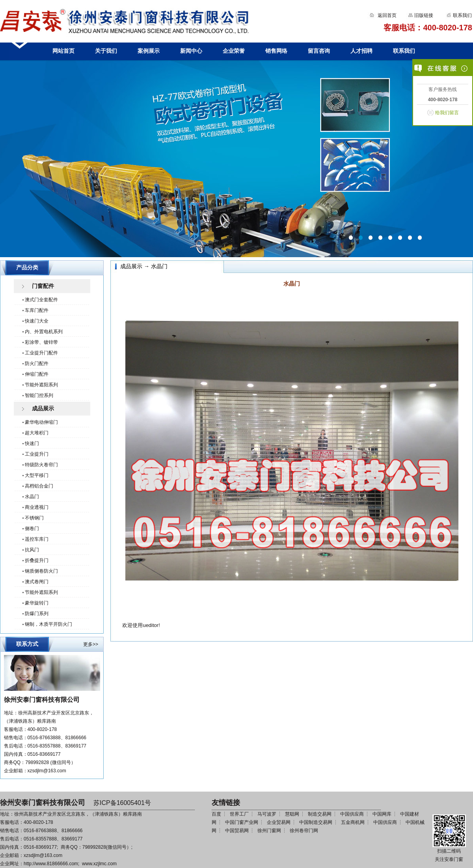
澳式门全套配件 (41, 300)
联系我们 (462, 15)
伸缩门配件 (37, 374)
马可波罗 (267, 814)
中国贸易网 (237, 831)
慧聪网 (292, 814)
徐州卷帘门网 (304, 831)
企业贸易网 (279, 822)
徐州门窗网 (269, 831)
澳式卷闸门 (37, 582)
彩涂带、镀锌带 (41, 342)
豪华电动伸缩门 (41, 422)
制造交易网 (320, 814)
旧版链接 (424, 15)
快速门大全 (37, 321)
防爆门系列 (37, 614)
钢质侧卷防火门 (41, 571)
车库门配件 (37, 310)
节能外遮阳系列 (41, 385)
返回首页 (387, 15)
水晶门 (32, 497)
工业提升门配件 (41, 353)
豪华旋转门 (37, 603)
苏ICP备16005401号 (122, 803)
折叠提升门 (37, 560)
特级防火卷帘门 (41, 465)
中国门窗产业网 (242, 822)
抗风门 (32, 550)
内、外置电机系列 (44, 332)
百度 (216, 814)
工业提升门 (37, 454)
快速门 (32, 443)
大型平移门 (37, 475)
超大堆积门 (37, 433)
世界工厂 (239, 814)
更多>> (91, 644)
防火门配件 (37, 364)
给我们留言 (447, 113)
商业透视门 (37, 507)
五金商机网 (353, 822)
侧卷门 (32, 529)
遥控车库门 (37, 539)
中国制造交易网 (316, 822)
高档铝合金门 (39, 486)
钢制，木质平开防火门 (48, 624)
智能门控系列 (39, 395)
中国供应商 (352, 814)
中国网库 (382, 814)
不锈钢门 (34, 518)
